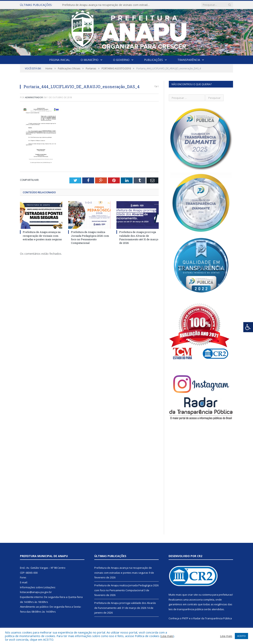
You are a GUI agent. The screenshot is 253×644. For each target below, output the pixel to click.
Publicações (153, 60)
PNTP (185, 618)
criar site (193, 595)
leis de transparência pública (186, 609)
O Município (90, 60)
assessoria (196, 600)
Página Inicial (60, 60)
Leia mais (167, 636)
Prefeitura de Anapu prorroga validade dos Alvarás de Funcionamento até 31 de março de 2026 (139, 237)
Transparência (189, 60)
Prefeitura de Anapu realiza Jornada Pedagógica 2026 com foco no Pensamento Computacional (90, 237)
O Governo (121, 60)
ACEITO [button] (241, 636)
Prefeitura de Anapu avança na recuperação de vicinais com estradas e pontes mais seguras (108, 5)
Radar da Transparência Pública (213, 618)
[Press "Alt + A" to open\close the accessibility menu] (248, 327)
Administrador (34, 97)
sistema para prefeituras (217, 595)
